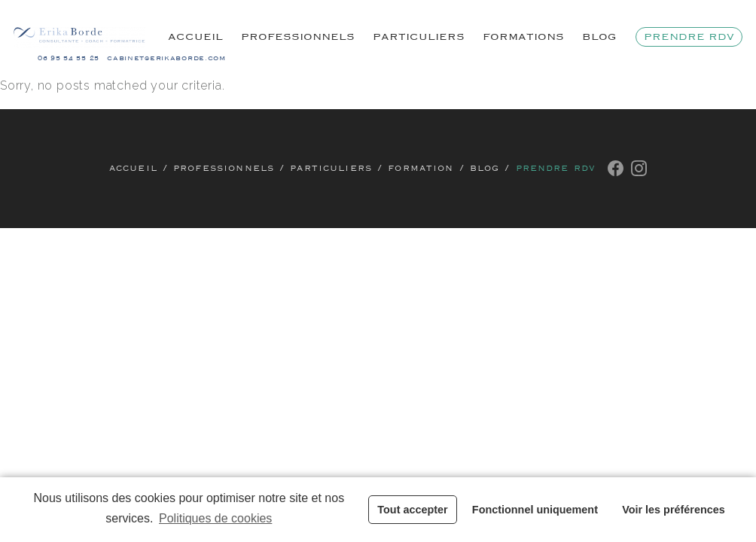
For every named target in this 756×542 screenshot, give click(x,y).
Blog (599, 37)
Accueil (195, 37)
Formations (523, 37)
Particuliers (419, 37)
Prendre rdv (689, 37)
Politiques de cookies (215, 518)
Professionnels (298, 37)
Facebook (616, 168)
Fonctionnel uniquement (535, 510)
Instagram (639, 168)
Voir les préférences (674, 510)
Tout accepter (412, 510)
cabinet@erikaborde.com (166, 58)
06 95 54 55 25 (69, 58)
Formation (421, 168)
